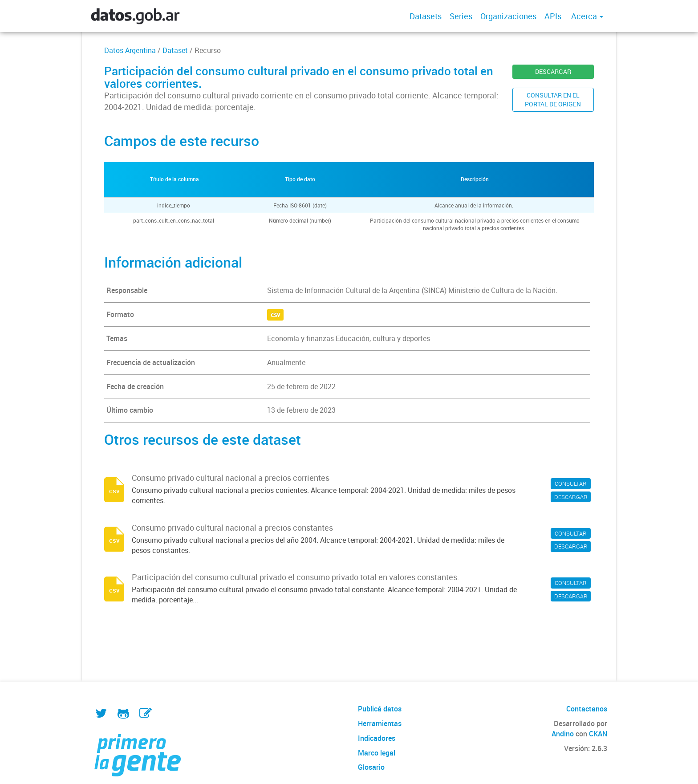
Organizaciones (508, 16)
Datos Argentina (130, 50)
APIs (553, 16)
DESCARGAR (553, 71)
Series (461, 16)
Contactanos (587, 709)
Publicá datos (380, 709)
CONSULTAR (571, 483)
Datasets (426, 16)
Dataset (175, 50)
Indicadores (377, 738)
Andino (563, 734)
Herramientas (380, 723)
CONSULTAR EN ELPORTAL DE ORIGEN (553, 100)
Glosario (371, 767)
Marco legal (377, 753)
